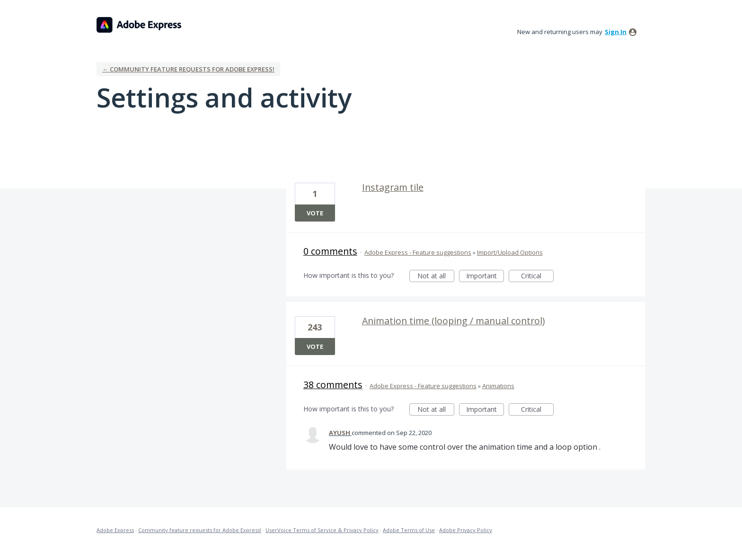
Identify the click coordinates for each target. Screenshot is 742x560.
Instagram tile (393, 187)
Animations (498, 386)
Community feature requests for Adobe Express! (200, 530)
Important (485, 277)
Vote (315, 213)
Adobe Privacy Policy (466, 530)
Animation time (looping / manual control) (453, 321)
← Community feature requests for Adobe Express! (188, 69)
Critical (537, 277)
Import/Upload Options (510, 252)
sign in (616, 32)
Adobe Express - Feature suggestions (418, 252)
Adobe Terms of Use (409, 530)
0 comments (330, 251)
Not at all (436, 277)
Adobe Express (115, 530)
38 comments (333, 385)
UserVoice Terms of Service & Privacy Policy (322, 530)
